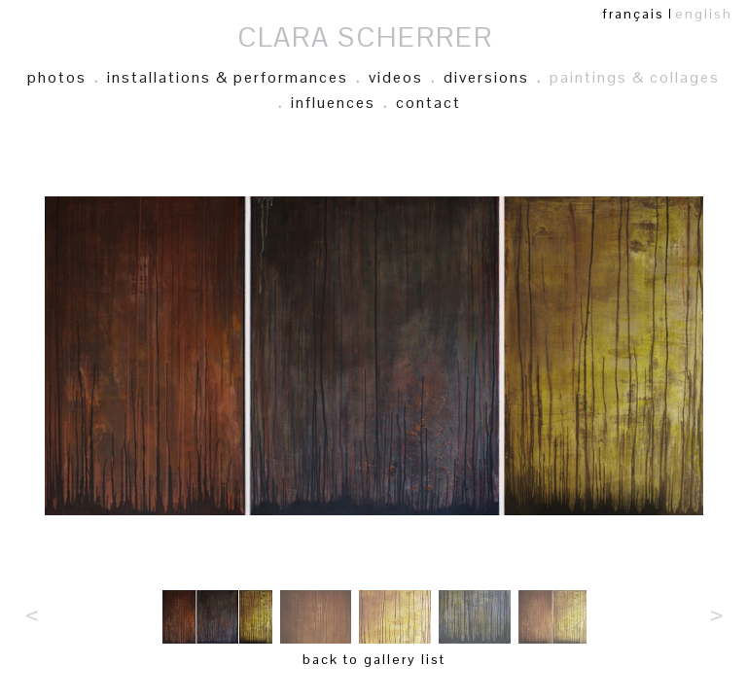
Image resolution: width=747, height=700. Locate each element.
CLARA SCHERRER (365, 37)
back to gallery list (374, 659)
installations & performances (228, 77)
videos (396, 77)
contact (428, 103)
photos (57, 77)
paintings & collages (635, 77)
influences (333, 103)
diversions (486, 77)
